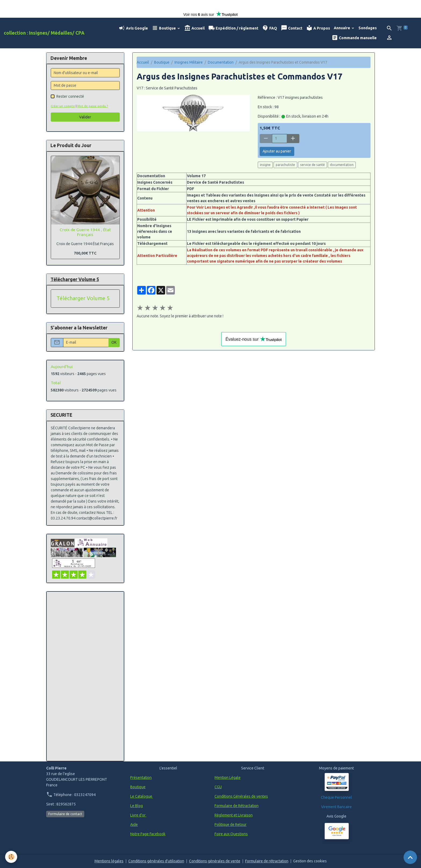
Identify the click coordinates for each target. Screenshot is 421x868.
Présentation (141, 778)
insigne (265, 165)
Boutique (164, 28)
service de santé (313, 165)
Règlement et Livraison (234, 815)
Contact (292, 28)
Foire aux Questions (231, 834)
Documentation (221, 62)
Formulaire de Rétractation (237, 806)
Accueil (194, 28)
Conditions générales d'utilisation (156, 861)
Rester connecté (70, 96)
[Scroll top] (410, 857)
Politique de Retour (231, 825)
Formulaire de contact (65, 814)
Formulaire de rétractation (267, 861)
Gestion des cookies (310, 861)
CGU (218, 787)
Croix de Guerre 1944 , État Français (85, 232)
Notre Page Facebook (148, 834)
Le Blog (137, 806)
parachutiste (285, 165)
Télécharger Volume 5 (83, 298)
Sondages (368, 28)
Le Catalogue (142, 796)
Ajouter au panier (277, 151)
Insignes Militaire (189, 62)
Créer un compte (63, 106)
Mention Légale (228, 778)
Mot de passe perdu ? (93, 106)
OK (114, 342)
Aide (134, 825)
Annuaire (342, 28)
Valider (85, 117)
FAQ (270, 28)
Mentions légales (109, 861)
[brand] (44, 33)
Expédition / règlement (233, 28)
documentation (342, 165)
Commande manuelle (354, 38)
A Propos (318, 28)
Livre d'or (138, 815)
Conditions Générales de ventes (241, 796)
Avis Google (133, 28)
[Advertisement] (85, 676)
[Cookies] (11, 857)
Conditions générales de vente (215, 861)
